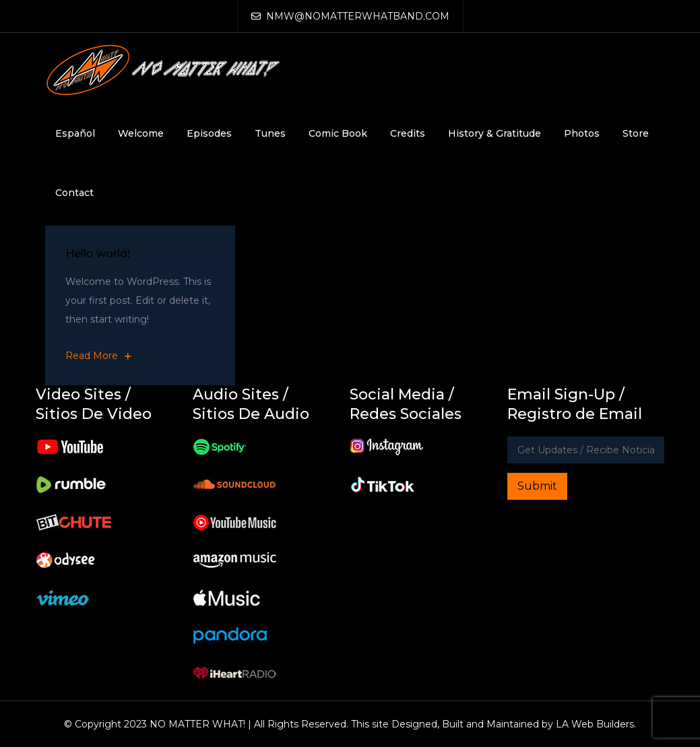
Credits (408, 133)
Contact (74, 193)
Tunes (270, 133)
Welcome (141, 133)
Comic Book (338, 133)
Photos (582, 133)
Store (636, 133)
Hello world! (98, 254)
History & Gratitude (495, 133)
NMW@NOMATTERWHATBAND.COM (350, 16)
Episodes (209, 133)
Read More (98, 356)
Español (75, 133)
